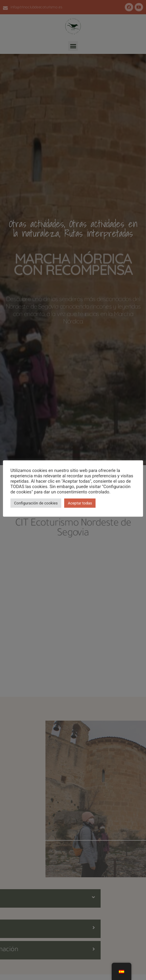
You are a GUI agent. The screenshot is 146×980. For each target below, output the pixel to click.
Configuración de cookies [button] (36, 503)
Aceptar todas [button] (80, 503)
